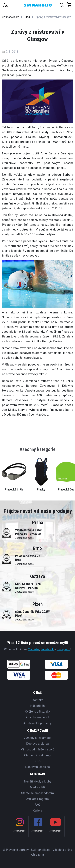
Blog (27, 17)
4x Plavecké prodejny (37, 723)
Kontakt (38, 700)
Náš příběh (37, 706)
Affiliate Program (37, 799)
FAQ (37, 805)
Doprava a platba (37, 744)
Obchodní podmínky (37, 755)
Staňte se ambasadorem (37, 793)
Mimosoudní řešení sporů (38, 749)
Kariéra (37, 811)
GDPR (37, 761)
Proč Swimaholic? (37, 717)
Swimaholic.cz (10, 17)
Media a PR (38, 787)
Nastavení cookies (37, 767)
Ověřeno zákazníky (37, 712)
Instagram (64, 649)
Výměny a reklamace (37, 738)
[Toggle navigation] (5, 5)
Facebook (47, 649)
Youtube (34, 649)
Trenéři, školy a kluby (37, 781)
